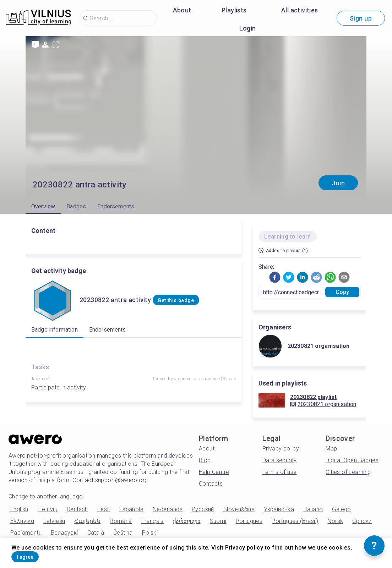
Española (131, 509)
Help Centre (214, 472)
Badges (76, 206)
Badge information (55, 330)
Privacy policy (281, 449)
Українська (279, 509)
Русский (203, 509)
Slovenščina (239, 509)
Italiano (313, 509)
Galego (341, 509)
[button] (275, 277)
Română (121, 521)
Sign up (361, 18)
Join (338, 183)
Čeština (123, 533)
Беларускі (64, 533)
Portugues (249, 521)
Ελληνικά (22, 521)
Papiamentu (26, 533)
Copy (342, 292)
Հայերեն (87, 521)
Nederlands (168, 509)
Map (331, 449)
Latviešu (54, 521)
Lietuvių (48, 509)
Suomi (218, 521)
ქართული (187, 521)
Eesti (104, 509)
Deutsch (77, 509)
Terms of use (280, 472)
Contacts (211, 484)
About (182, 10)
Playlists (234, 10)
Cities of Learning (348, 472)
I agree (34, 555)
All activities (300, 10)
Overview (43, 206)
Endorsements (116, 206)
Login (248, 28)
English (19, 509)
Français (153, 521)
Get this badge (188, 300)
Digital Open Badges (352, 460)
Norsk (335, 521)
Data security (280, 460)
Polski (150, 533)
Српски (362, 521)
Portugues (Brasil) (295, 521)
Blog (205, 460)
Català (96, 533)
